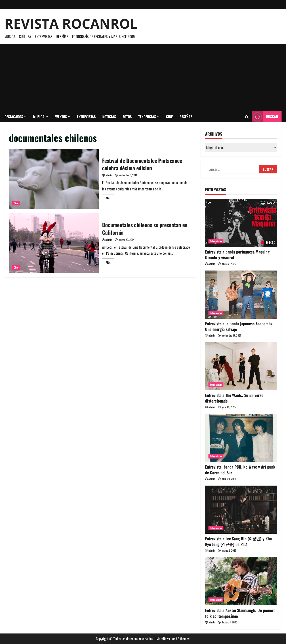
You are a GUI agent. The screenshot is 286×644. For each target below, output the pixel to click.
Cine (169, 117)
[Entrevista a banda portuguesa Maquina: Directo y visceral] (241, 223)
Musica (39, 117)
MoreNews (163, 639)
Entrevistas (86, 117)
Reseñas (186, 117)
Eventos (61, 117)
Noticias (109, 117)
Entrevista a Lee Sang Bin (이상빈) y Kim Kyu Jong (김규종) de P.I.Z (239, 541)
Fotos (127, 117)
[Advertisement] (143, 78)
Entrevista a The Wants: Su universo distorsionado (234, 398)
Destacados (14, 117)
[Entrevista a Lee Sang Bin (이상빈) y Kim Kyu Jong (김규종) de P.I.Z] (241, 510)
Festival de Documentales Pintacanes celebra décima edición (54, 179)
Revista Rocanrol (71, 23)
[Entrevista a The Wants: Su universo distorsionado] (241, 366)
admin (109, 175)
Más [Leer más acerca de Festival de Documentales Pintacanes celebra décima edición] (110, 199)
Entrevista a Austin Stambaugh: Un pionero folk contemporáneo (240, 613)
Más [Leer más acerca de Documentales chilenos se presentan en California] (110, 263)
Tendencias (147, 117)
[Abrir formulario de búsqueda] (247, 117)
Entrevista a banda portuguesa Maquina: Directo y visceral (238, 255)
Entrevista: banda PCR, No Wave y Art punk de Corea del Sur (240, 470)
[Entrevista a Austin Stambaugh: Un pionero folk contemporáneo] (241, 581)
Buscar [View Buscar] (265, 117)
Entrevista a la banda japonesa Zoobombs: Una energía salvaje (239, 326)
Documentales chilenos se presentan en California (54, 243)
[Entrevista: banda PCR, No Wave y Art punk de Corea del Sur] (241, 438)
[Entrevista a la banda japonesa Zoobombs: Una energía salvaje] (241, 295)
